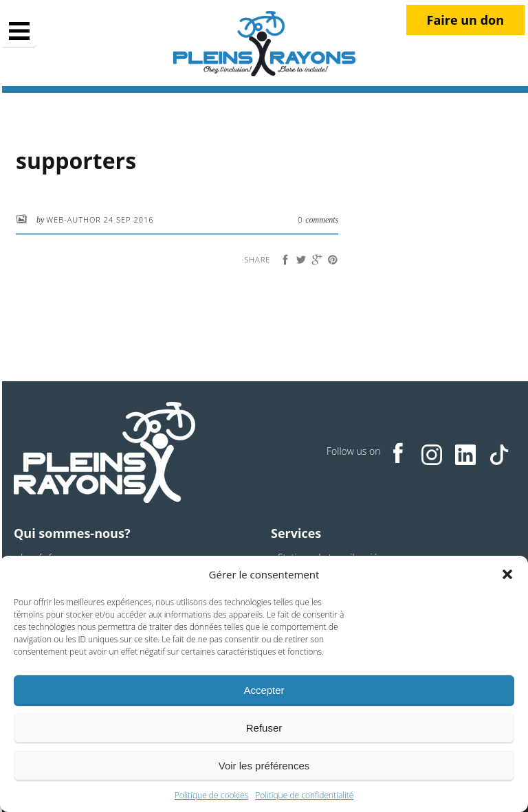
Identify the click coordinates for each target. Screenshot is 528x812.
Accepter (264, 690)
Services (296, 533)
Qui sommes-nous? (72, 533)
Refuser (264, 728)
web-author (75, 219)
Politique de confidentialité (304, 795)
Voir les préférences (264, 766)
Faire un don (465, 20)
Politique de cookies (211, 795)
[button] (507, 574)
